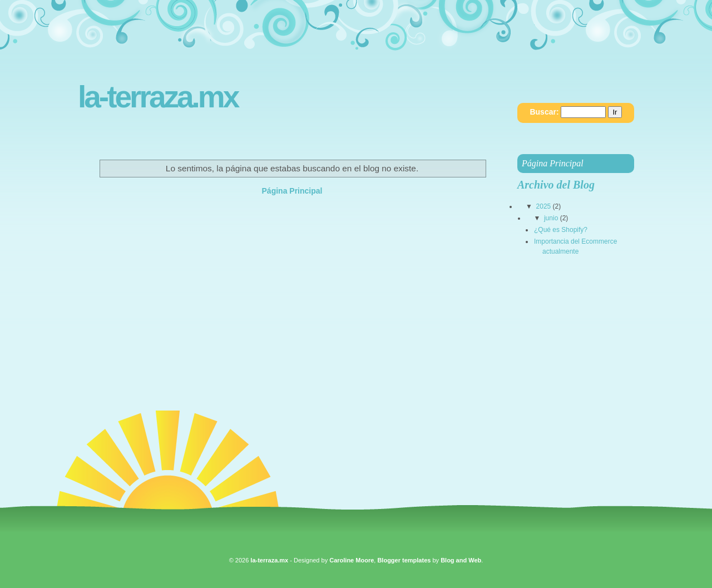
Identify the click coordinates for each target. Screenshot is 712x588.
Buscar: (544, 112)
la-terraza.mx (158, 97)
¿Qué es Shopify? (561, 230)
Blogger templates (404, 560)
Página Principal (292, 191)
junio (551, 218)
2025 (544, 206)
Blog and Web (461, 560)
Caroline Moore (352, 560)
